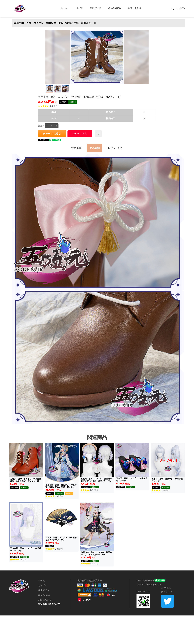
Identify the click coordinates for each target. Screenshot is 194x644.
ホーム (64, 8)
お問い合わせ (135, 8)
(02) (115, 148)
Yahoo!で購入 (80, 134)
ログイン (181, 8)
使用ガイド (95, 8)
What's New (114, 8)
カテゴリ (79, 8)
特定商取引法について (49, 604)
